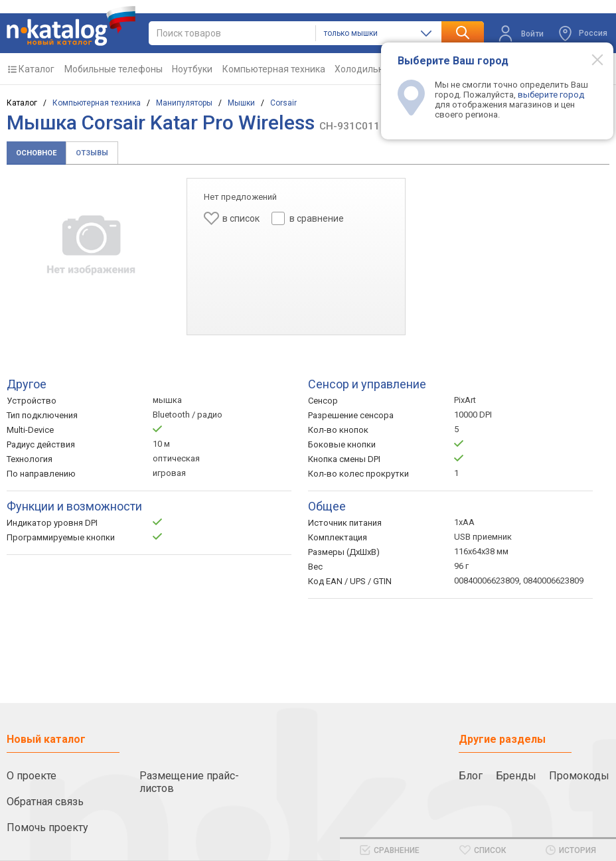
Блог (471, 776)
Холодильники (367, 69)
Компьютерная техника (274, 69)
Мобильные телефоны (114, 69)
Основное (36, 153)
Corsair (283, 103)
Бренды (516, 776)
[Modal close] (590, 59)
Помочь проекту (47, 827)
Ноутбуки (192, 69)
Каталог (37, 69)
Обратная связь (45, 802)
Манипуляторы (184, 103)
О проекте (32, 776)
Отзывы (92, 153)
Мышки (241, 103)
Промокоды (579, 776)
